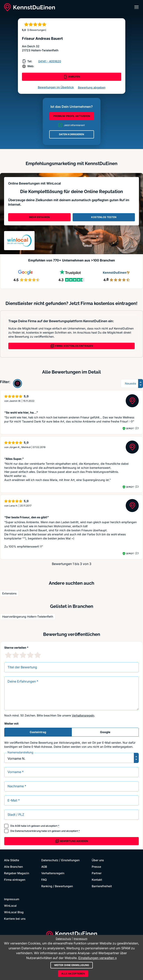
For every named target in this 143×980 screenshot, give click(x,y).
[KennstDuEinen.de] (29, 7)
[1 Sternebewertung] (8, 655)
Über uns (98, 860)
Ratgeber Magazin (17, 873)
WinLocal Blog (14, 912)
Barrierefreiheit (102, 886)
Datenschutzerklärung (28, 831)
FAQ (44, 880)
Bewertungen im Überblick (56, 87)
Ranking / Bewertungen (57, 886)
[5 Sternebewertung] (38, 655)
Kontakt (97, 880)
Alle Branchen (13, 867)
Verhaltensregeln (83, 715)
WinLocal (10, 906)
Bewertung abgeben (92, 87)
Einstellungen (70, 860)
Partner (97, 873)
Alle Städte (12, 860)
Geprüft (130, 428)
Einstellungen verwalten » (98, 958)
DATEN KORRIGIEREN (71, 134)
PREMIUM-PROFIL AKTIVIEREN (72, 116)
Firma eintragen (15, 880)
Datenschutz (50, 860)
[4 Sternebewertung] (30, 655)
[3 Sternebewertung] (23, 655)
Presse (96, 867)
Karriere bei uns (15, 919)
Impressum (12, 899)
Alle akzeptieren (73, 974)
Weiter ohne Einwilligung (72, 965)
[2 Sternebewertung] (16, 655)
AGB (17, 826)
